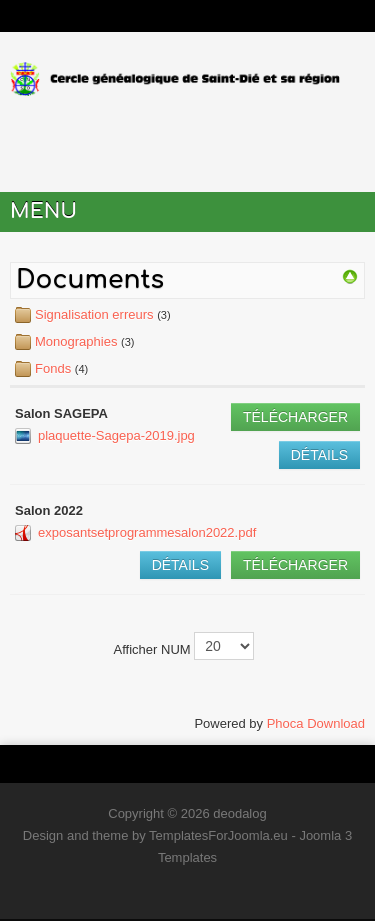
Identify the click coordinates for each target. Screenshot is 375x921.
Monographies (76, 341)
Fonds (55, 368)
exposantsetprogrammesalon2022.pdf (147, 532)
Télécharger (295, 417)
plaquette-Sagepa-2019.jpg (116, 435)
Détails (319, 455)
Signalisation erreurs (94, 314)
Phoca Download (316, 723)
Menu (43, 211)
